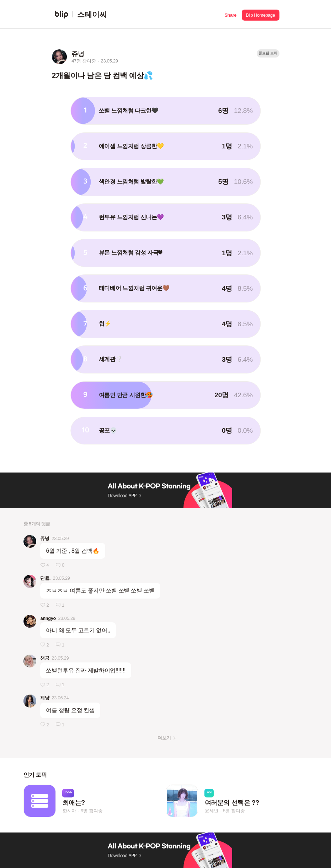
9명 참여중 (92, 811)
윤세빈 (212, 811)
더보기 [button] (164, 738)
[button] (231, 14)
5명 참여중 (234, 811)
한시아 (69, 811)
